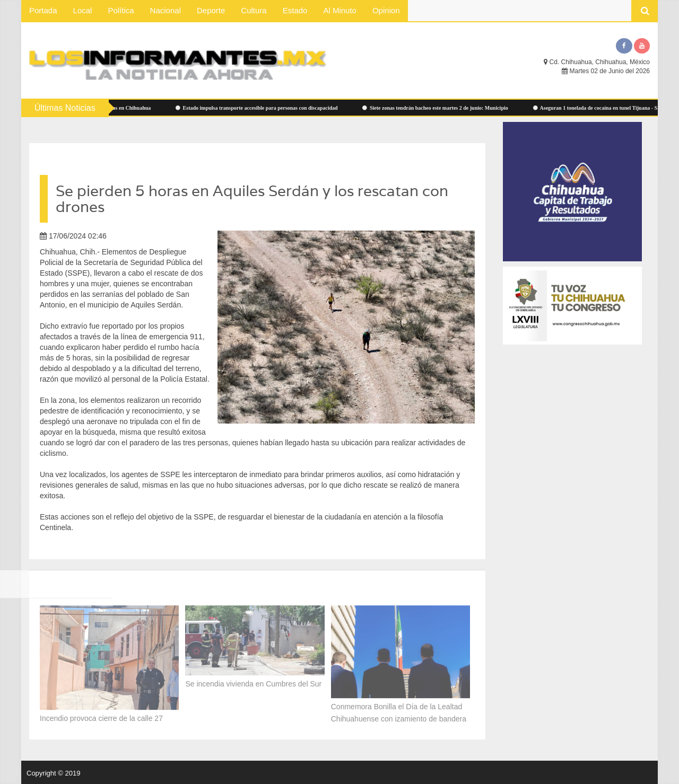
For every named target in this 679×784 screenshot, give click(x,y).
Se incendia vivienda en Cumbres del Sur (253, 682)
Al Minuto (340, 10)
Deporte (211, 10)
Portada (43, 10)
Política (121, 10)
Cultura (254, 10)
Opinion (386, 10)
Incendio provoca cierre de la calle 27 (101, 716)
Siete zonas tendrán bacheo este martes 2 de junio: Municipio (438, 108)
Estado (295, 10)
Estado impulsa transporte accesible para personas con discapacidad (259, 108)
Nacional (166, 10)
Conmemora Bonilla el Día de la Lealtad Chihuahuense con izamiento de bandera (400, 711)
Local (83, 10)
